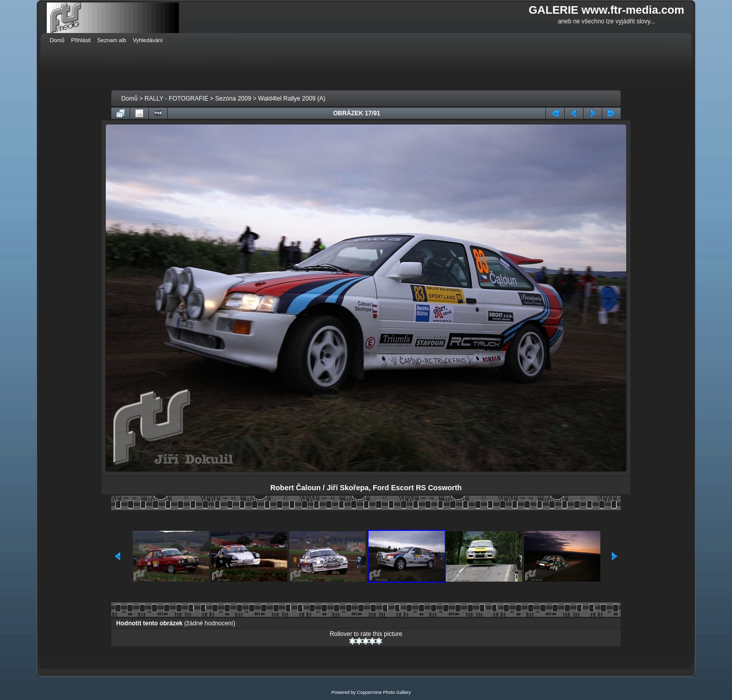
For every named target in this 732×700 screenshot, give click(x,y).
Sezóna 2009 (233, 99)
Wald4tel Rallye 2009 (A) (292, 99)
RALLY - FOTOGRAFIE (176, 99)
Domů (130, 99)
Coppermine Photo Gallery (384, 692)
